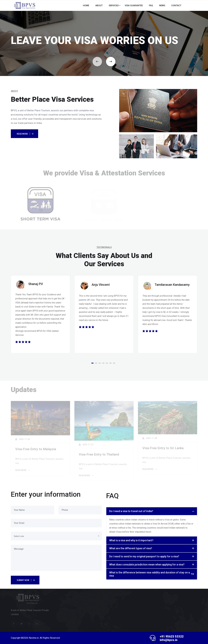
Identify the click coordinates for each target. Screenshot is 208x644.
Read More (22, 134)
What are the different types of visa (131, 548)
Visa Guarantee (134, 5)
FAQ (151, 5)
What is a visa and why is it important (131, 540)
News (162, 5)
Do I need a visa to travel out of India (131, 511)
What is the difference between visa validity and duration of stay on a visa (151, 574)
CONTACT (176, 5)
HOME (86, 5)
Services (114, 5)
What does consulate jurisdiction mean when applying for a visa (147, 565)
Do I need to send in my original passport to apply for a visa (144, 556)
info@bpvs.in (169, 640)
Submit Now (23, 580)
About (99, 5)
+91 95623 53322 (172, 636)
